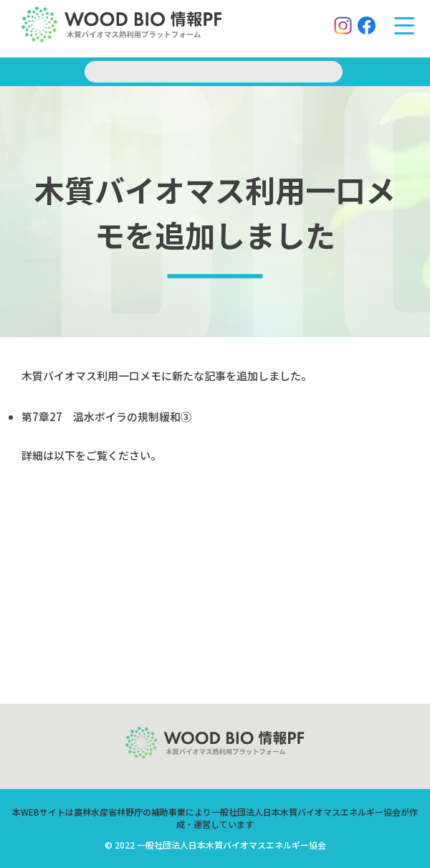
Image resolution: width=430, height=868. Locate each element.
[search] (214, 72)
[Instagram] (337, 28)
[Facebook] (361, 28)
